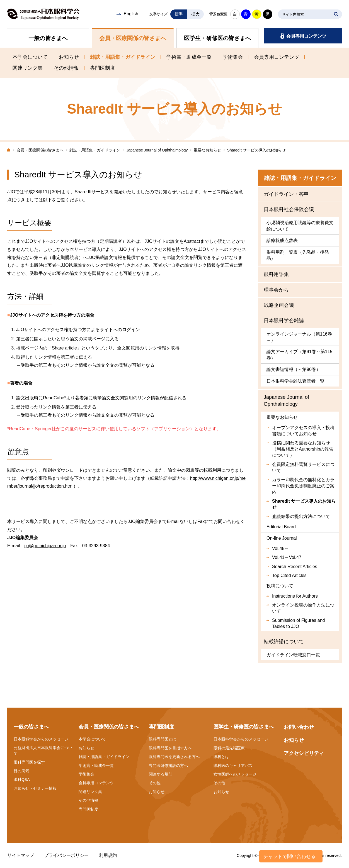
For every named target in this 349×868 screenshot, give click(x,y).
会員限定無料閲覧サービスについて (303, 467)
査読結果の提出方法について (301, 516)
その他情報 (66, 68)
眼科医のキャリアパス (233, 766)
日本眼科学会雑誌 (284, 321)
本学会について (30, 57)
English (131, 14)
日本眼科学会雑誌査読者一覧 (295, 381)
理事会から (276, 290)
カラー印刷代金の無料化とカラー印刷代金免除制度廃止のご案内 (303, 486)
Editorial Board (281, 527)
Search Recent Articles (295, 567)
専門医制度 (103, 68)
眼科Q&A (22, 779)
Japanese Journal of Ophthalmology (157, 150)
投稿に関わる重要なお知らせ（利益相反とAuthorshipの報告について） (303, 449)
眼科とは (221, 757)
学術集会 (233, 57)
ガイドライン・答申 (286, 194)
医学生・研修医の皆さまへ (217, 38)
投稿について (280, 586)
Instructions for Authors (295, 596)
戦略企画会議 (279, 305)
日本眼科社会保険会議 (289, 209)
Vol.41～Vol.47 (287, 557)
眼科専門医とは (163, 739)
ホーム (9, 151)
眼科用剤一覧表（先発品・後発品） (298, 255)
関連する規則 (161, 774)
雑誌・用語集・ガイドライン (123, 57)
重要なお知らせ (207, 150)
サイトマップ (21, 855)
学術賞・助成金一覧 (189, 57)
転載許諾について (284, 642)
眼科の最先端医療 (229, 748)
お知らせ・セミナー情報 (35, 788)
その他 (155, 783)
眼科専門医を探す (29, 762)
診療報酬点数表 (282, 240)
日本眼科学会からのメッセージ (41, 739)
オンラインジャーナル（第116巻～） (299, 337)
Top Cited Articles (289, 575)
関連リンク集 (28, 68)
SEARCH (336, 14)
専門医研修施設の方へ (168, 766)
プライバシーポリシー (66, 855)
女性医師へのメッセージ (235, 774)
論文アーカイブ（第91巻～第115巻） (300, 355)
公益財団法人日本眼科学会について (43, 750)
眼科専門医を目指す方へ (170, 748)
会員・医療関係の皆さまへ (133, 38)
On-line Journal (282, 538)
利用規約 (108, 855)
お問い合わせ (299, 727)
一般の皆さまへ (48, 38)
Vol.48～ (280, 548)
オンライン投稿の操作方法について (303, 608)
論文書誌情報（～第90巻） (294, 369)
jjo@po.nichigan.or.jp (45, 546)
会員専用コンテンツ (306, 36)
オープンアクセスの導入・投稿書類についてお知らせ (303, 431)
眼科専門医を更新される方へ (174, 757)
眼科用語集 (276, 274)
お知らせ (69, 57)
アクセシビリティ (304, 753)
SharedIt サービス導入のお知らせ (304, 504)
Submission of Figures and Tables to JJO (298, 623)
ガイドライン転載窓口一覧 (293, 655)
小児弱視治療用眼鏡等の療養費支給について (300, 226)
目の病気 (21, 771)
